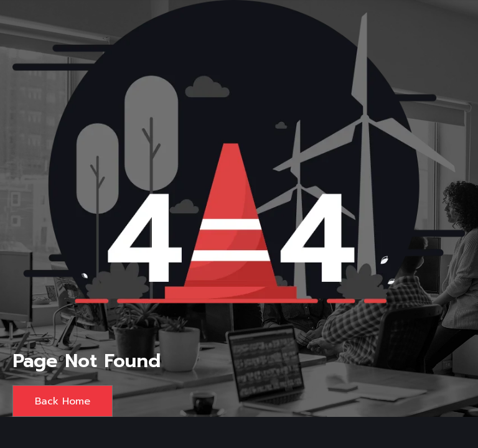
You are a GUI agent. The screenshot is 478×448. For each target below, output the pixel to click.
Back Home (63, 401)
